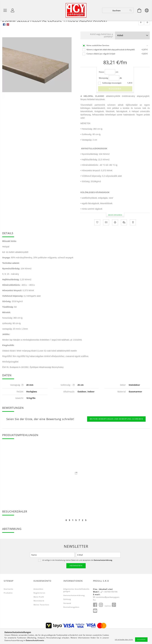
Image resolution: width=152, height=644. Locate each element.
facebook (95, 617)
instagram (101, 617)
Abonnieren (76, 577)
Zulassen (141, 639)
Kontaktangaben (71, 619)
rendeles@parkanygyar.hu (106, 610)
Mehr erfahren (115, 227)
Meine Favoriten (41, 616)
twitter (108, 618)
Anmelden (38, 601)
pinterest (114, 617)
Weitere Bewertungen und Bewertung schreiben (116, 431)
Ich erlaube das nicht (124, 639)
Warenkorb (39, 612)
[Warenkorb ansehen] (139, 10)
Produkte (8, 605)
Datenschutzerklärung (74, 607)
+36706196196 (110, 603)
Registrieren (39, 605)
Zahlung (67, 611)
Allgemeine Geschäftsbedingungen (76, 602)
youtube (95, 623)
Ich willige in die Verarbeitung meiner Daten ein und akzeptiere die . (77, 572)
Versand (67, 615)
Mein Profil (39, 609)
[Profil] (13, 10)
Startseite (9, 601)
